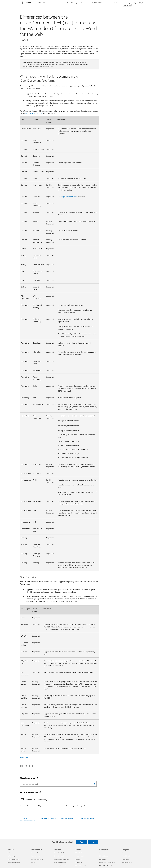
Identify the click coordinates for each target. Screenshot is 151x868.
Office (45, 3)
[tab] (27, 799)
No (93, 842)
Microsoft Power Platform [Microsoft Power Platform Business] (82, 866)
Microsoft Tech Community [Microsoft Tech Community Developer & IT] (106, 866)
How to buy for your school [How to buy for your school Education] (61, 866)
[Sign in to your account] (138, 3)
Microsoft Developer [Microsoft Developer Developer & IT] (104, 856)
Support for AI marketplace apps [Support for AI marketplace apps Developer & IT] (107, 863)
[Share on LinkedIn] (25, 766)
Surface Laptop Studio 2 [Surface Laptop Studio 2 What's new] (13, 859)
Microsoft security (67, 818)
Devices (61, 3)
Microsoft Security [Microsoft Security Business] (80, 856)
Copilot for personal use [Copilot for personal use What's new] (14, 866)
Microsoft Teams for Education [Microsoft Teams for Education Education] (62, 859)
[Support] (28, 3)
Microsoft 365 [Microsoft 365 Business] (79, 863)
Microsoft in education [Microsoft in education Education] (60, 853)
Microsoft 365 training (48, 818)
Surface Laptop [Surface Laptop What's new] (11, 856)
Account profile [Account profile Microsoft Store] (35, 853)
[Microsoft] (15, 3)
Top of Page (24, 757)
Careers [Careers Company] (124, 853)
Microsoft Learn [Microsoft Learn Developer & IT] (103, 859)
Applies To (25, 40)
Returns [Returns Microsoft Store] (33, 863)
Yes (81, 842)
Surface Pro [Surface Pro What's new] (10, 853)
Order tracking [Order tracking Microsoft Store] (35, 866)
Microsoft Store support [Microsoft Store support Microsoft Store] (37, 859)
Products (52, 3)
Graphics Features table (34, 113)
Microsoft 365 (37, 3)
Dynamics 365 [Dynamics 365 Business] (79, 859)
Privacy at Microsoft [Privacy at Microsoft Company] (127, 863)
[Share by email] (30, 766)
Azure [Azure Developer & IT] (101, 853)
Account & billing (72, 3)
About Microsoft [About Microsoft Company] (126, 856)
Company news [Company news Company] (126, 859)
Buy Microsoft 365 (97, 3)
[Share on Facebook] (21, 766)
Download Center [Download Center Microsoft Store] (36, 856)
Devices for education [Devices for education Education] (59, 856)
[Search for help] (128, 3)
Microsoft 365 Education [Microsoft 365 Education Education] (60, 863)
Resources (84, 3)
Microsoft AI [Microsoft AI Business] (79, 853)
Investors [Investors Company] (124, 866)
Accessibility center (88, 818)
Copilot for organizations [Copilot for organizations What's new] (14, 863)
